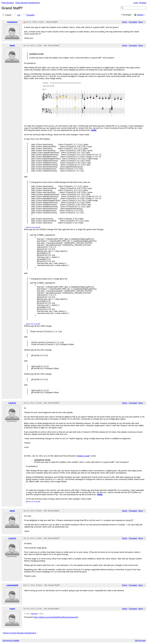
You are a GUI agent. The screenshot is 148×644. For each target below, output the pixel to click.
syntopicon (12, 22)
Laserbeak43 (12, 585)
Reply (125, 22)
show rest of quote (33, 227)
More (141, 22)
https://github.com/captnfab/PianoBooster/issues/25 (56, 617)
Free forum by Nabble (11, 641)
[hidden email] (83, 456)
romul (12, 609)
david (12, 45)
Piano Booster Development (28, 3)
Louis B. (12, 403)
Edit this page (140, 641)
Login (136, 3)
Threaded (30, 15)
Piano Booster (8, 3)
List (19, 15)
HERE (94, 130)
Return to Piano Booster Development (20, 633)
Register (143, 3)
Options (140, 15)
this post (34, 614)
